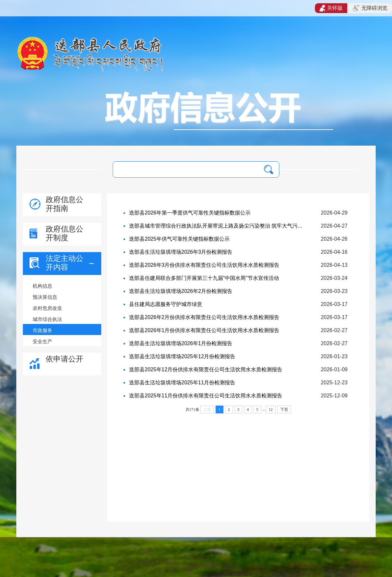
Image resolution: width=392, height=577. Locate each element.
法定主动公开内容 (65, 263)
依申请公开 (65, 359)
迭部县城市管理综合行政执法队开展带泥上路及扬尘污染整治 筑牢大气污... (216, 226)
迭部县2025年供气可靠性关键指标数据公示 (179, 239)
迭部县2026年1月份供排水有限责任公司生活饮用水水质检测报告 (204, 330)
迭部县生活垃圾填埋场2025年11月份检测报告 (182, 383)
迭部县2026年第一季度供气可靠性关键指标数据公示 (190, 213)
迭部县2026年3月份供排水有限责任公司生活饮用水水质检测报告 (204, 265)
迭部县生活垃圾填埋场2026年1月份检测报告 (181, 343)
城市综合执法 (47, 319)
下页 (284, 409)
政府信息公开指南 (65, 204)
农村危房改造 (47, 308)
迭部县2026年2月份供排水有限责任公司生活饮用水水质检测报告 (204, 317)
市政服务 (42, 330)
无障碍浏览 (370, 8)
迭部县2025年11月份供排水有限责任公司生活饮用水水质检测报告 (206, 396)
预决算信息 (45, 297)
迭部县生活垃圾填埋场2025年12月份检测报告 (182, 356)
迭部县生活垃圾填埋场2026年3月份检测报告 (181, 252)
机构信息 (42, 286)
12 (271, 409)
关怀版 (331, 8)
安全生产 (42, 341)
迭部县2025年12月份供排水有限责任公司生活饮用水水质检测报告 (206, 369)
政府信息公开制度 (65, 233)
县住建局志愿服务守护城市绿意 (166, 304)
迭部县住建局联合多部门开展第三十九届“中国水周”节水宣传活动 (204, 278)
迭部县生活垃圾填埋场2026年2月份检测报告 (181, 291)
